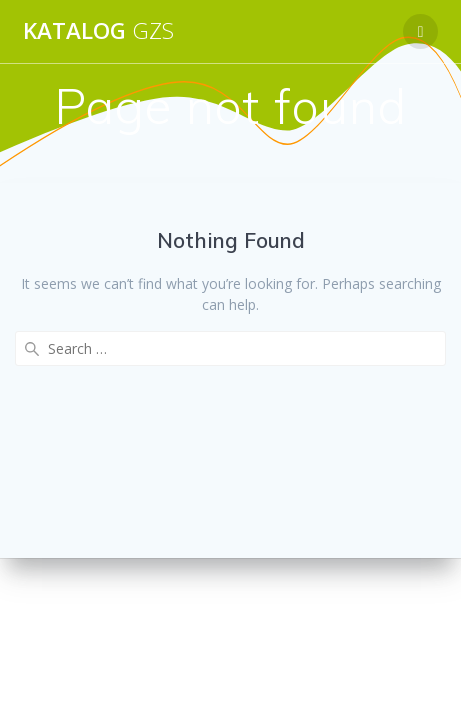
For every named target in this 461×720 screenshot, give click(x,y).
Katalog (98, 31)
